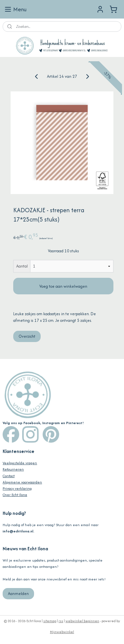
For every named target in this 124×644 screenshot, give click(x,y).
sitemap (50, 621)
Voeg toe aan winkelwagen (63, 286)
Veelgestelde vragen (20, 463)
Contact (9, 476)
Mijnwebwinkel (62, 632)
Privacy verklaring (17, 488)
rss (61, 621)
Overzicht (27, 336)
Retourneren (13, 469)
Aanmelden (18, 594)
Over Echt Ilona (15, 495)
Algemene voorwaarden (22, 482)
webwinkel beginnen (82, 621)
